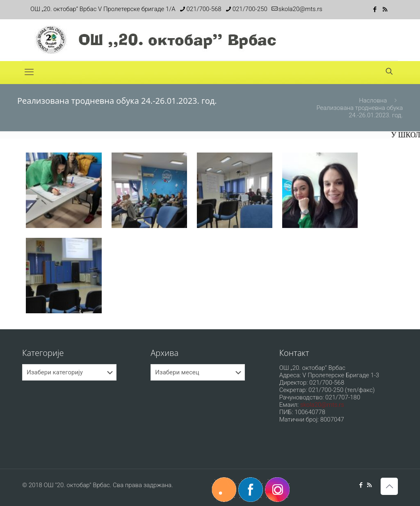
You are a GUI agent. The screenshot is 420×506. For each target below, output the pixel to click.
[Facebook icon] (375, 9)
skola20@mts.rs (322, 405)
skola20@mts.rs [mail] (300, 9)
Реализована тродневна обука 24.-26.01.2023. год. (360, 112)
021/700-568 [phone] (204, 9)
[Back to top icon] (389, 486)
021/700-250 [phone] (250, 9)
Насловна (373, 100)
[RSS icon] (385, 9)
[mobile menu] (29, 72)
